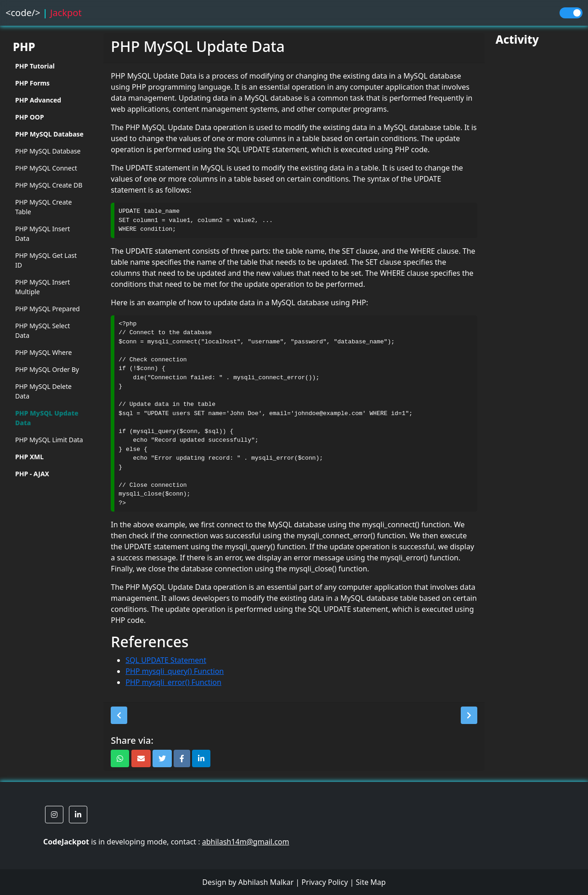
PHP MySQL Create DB (49, 185)
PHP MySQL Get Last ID (46, 260)
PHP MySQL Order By (47, 369)
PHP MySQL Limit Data (49, 440)
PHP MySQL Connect (46, 168)
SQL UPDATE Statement (166, 660)
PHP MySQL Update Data (47, 418)
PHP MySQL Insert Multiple (42, 287)
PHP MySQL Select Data (42, 331)
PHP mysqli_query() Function (175, 671)
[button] (119, 715)
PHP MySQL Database (48, 151)
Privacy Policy (325, 882)
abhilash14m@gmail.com (246, 842)
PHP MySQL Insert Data (42, 234)
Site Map (370, 882)
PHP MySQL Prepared (48, 309)
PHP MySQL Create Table (43, 207)
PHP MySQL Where (43, 352)
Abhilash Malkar (266, 882)
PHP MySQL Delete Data (43, 391)
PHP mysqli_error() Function (173, 682)
